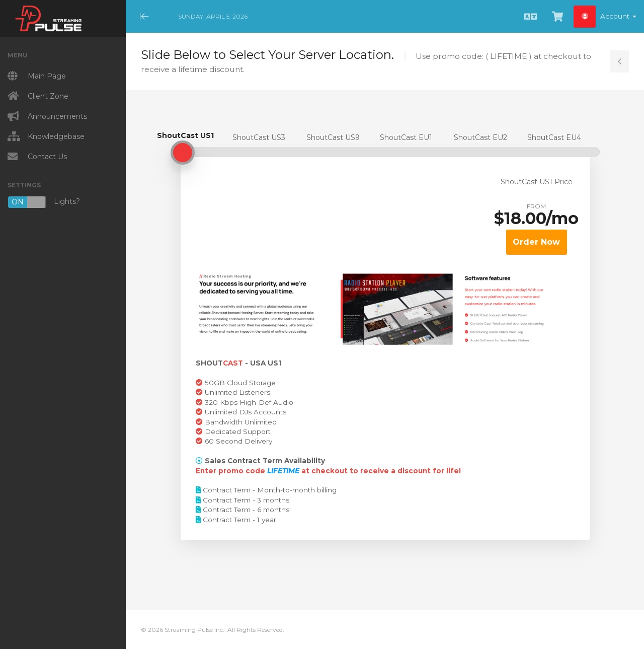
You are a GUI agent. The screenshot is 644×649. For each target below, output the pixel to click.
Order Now (536, 242)
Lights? (44, 202)
